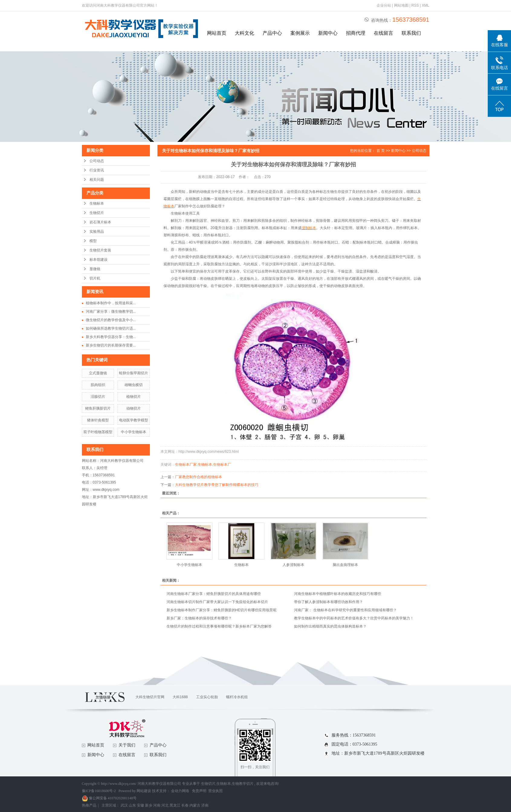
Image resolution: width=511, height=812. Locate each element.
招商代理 (356, 33)
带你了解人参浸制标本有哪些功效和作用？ (328, 602)
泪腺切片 (98, 397)
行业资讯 (97, 170)
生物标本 (97, 203)
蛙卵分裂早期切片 (134, 373)
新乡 (149, 805)
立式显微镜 (98, 373)
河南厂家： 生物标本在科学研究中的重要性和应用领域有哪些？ (345, 610)
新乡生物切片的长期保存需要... (111, 345)
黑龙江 (175, 805)
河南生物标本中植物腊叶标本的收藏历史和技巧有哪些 (338, 594)
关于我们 (127, 745)
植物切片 (134, 397)
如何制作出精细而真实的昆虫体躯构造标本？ (330, 626)
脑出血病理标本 (345, 565)
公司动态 (97, 161)
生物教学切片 (243, 784)
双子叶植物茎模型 (98, 432)
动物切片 (134, 408)
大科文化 (244, 33)
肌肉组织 (98, 385)
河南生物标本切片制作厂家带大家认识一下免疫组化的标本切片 (217, 602)
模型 (93, 241)
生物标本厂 (222, 465)
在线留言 (383, 33)
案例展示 (300, 33)
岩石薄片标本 (100, 222)
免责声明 (199, 791)
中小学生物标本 (134, 432)
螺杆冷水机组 (237, 697)
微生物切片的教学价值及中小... (111, 320)
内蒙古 (195, 805)
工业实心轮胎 (207, 697)
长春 (185, 805)
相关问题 (97, 180)
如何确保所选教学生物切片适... (111, 328)
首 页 (381, 151)
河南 (157, 805)
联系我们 (411, 33)
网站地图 (402, 5)
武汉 (124, 805)
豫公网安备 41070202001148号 (109, 798)
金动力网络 (181, 791)
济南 (205, 805)
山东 (132, 805)
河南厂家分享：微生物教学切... (111, 312)
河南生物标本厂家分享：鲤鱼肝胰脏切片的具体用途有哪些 (214, 594)
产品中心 (272, 33)
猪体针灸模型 (98, 420)
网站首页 (217, 33)
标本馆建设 (99, 260)
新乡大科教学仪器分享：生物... (111, 337)
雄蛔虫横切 (134, 385)
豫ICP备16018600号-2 (99, 791)
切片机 (95, 278)
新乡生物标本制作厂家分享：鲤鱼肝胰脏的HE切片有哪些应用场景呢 (222, 610)
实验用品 (97, 232)
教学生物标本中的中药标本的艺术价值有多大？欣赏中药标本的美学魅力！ (354, 618)
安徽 (141, 805)
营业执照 (215, 791)
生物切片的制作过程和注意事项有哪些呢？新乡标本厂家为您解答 (219, 626)
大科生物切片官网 (150, 697)
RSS (415, 5)
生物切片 (97, 213)
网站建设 (144, 791)
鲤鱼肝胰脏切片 (98, 408)
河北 (165, 805)
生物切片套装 (100, 250)
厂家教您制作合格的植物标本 (199, 477)
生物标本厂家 (186, 465)
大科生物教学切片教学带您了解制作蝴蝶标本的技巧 (217, 485)
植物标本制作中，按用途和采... (111, 303)
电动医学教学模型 (134, 420)
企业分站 (384, 5)
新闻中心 (328, 33)
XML (426, 5)
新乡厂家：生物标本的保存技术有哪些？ (199, 618)
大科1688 (180, 697)
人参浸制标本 (293, 565)
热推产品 (89, 805)
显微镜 (95, 269)
